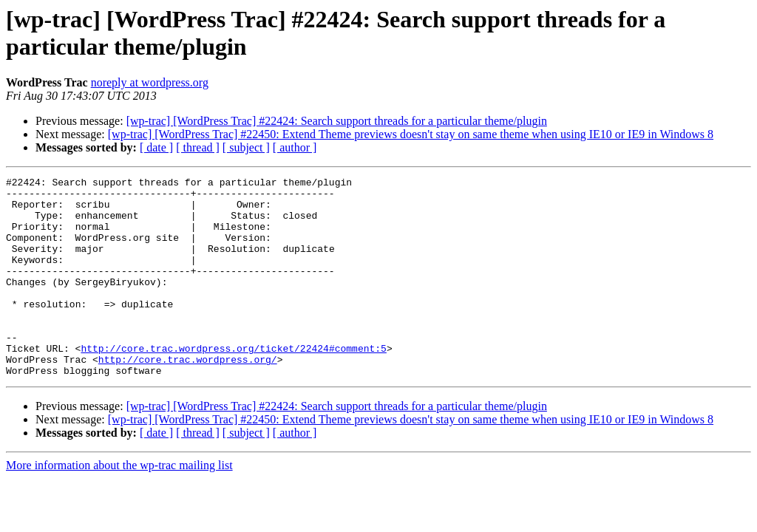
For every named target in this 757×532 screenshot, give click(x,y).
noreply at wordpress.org (150, 82)
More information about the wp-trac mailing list (119, 505)
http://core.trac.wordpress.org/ (188, 397)
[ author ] (295, 147)
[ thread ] (198, 147)
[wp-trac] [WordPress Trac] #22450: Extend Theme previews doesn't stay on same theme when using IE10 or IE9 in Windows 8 (411, 134)
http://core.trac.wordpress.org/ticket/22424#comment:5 (233, 383)
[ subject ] (246, 147)
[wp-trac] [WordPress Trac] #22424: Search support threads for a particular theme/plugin (337, 121)
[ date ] (156, 147)
